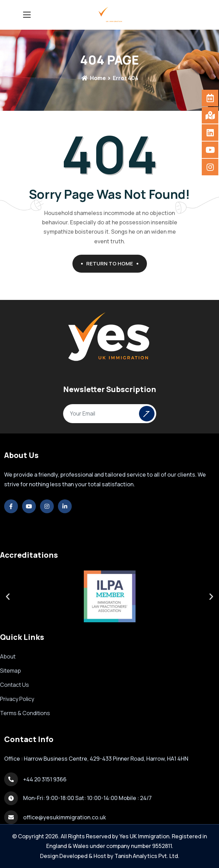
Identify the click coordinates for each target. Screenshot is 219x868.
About (8, 656)
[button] (8, 596)
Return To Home (112, 264)
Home (93, 78)
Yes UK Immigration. (145, 836)
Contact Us (14, 685)
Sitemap (11, 671)
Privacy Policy (17, 699)
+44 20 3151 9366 (45, 779)
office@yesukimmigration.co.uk (64, 817)
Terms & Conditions (25, 713)
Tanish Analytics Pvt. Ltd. (147, 856)
